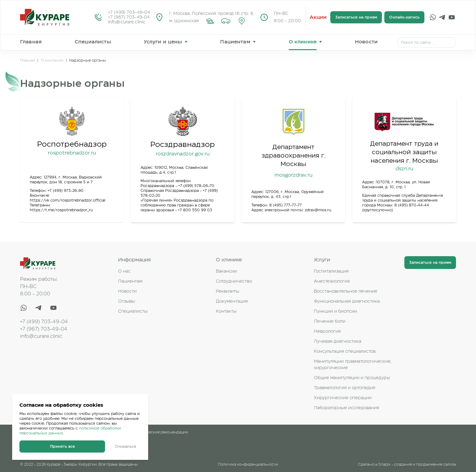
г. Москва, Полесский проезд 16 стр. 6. (212, 14)
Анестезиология (332, 281)
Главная (31, 42)
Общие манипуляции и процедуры (352, 378)
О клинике (303, 42)
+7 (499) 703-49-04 (129, 12)
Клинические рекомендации (161, 432)
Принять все (62, 447)
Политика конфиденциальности (248, 464)
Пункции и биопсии (335, 311)
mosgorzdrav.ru (293, 175)
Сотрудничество (234, 281)
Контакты (226, 311)
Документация (232, 301)
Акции (318, 17)
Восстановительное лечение (346, 291)
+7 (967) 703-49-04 (129, 17)
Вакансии (226, 271)
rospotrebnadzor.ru (72, 153)
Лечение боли (330, 321)
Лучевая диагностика (338, 341)
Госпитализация (331, 271)
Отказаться (125, 447)
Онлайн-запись (404, 17)
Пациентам (235, 42)
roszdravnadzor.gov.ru (183, 154)
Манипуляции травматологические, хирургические (353, 365)
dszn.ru (404, 169)
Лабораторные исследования (347, 408)
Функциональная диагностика (347, 301)
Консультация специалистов (345, 351)
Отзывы (127, 301)
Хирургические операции (343, 398)
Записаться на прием (356, 17)
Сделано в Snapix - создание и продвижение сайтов (407, 464)
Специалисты (93, 42)
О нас (124, 271)
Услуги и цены (163, 42)
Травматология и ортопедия (345, 388)
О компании (52, 60)
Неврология (327, 331)
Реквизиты (228, 291)
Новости (366, 42)
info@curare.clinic (127, 22)
